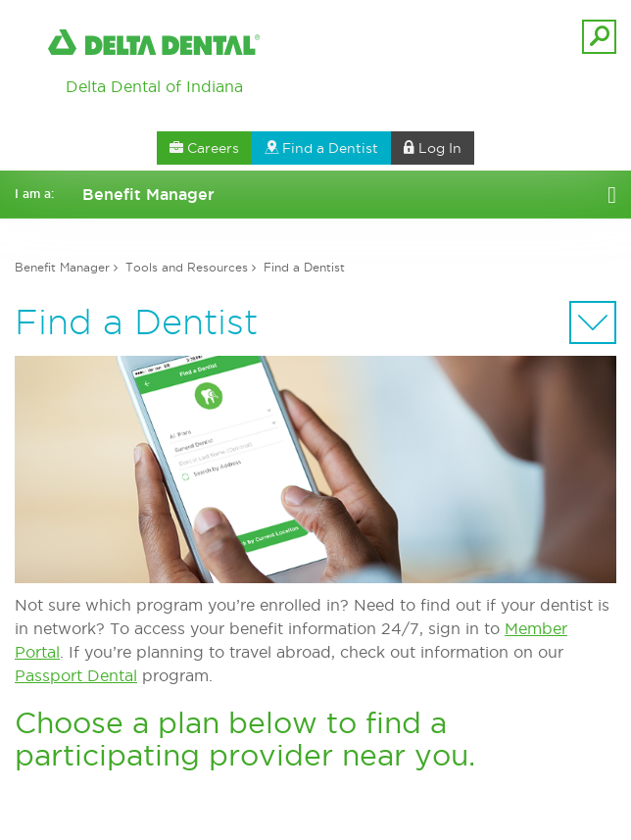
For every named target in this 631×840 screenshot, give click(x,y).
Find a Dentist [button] (321, 148)
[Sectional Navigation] (593, 322)
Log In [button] (433, 148)
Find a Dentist (304, 267)
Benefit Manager (62, 267)
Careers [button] (204, 148)
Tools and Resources (187, 267)
